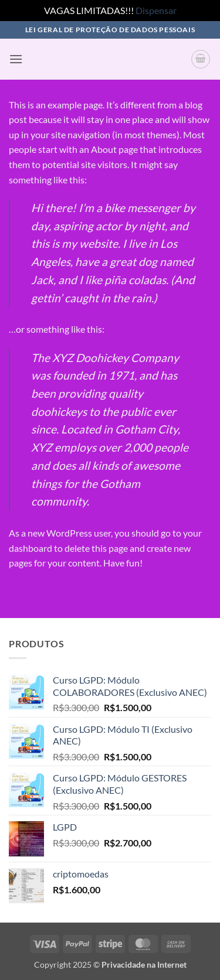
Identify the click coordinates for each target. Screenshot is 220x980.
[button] (16, 59)
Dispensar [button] (156, 10)
